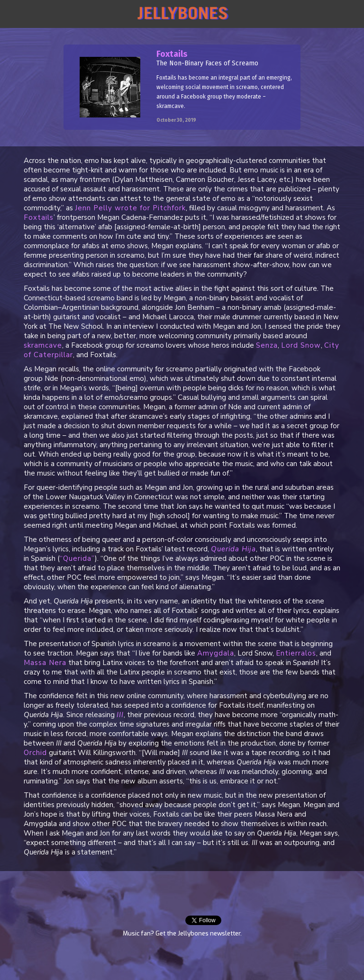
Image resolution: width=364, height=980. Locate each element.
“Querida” (77, 558)
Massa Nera (45, 663)
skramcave (43, 345)
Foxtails (39, 217)
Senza (267, 345)
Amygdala (216, 653)
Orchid (35, 753)
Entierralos (296, 653)
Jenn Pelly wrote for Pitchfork (130, 208)
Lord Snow (301, 345)
